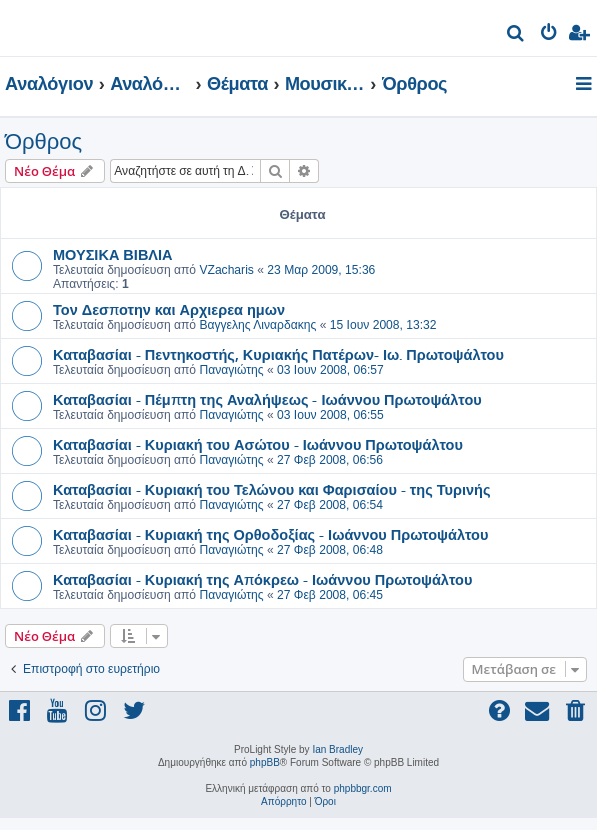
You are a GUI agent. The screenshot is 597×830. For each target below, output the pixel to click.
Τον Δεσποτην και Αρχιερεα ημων (169, 309)
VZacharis (226, 270)
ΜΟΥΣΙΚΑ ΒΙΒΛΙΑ (113, 254)
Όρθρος (43, 141)
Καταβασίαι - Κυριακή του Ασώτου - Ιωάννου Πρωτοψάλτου (258, 444)
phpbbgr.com (363, 788)
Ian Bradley (337, 749)
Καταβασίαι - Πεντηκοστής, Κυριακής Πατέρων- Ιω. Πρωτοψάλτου (278, 354)
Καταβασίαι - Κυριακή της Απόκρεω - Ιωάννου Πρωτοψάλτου (262, 579)
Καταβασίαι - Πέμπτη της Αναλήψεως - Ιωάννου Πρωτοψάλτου (267, 399)
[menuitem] (516, 35)
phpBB (265, 762)
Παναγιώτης (231, 370)
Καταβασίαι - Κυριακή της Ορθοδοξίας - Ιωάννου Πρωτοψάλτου (270, 534)
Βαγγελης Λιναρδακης (257, 325)
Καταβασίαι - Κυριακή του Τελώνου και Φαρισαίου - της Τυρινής (271, 489)
